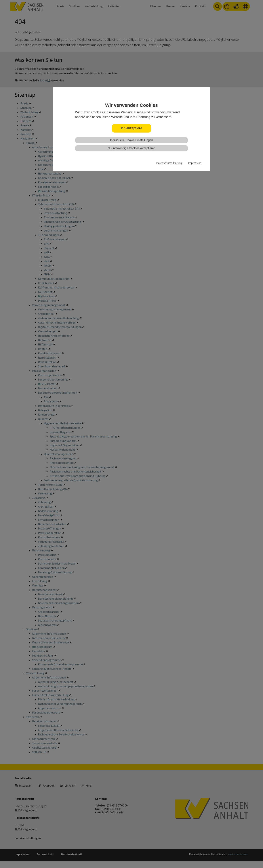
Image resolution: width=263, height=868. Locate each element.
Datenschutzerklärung (169, 163)
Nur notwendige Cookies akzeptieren (131, 148)
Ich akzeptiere (131, 128)
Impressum (195, 163)
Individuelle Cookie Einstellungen (132, 140)
